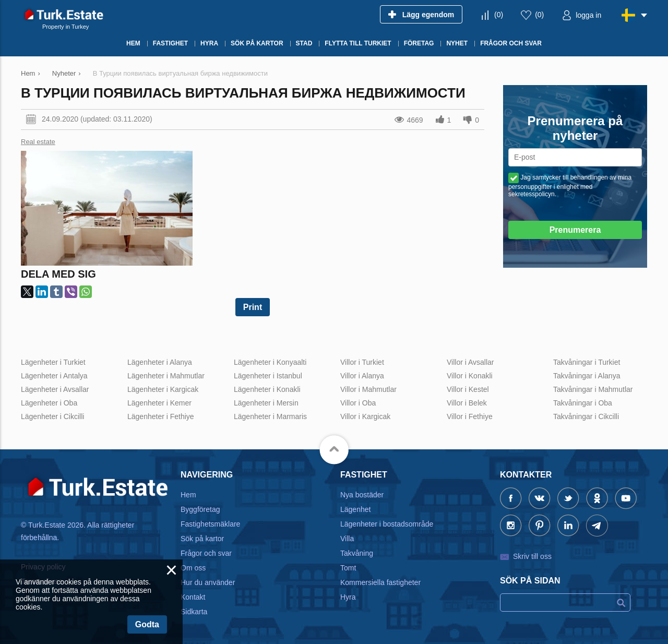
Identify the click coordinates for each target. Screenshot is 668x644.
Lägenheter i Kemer (159, 403)
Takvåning (357, 553)
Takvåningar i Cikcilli (586, 416)
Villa (347, 539)
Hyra (348, 597)
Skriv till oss (532, 556)
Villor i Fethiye (470, 416)
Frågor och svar (206, 553)
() (499, 15)
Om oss (193, 568)
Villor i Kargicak (365, 416)
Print (253, 307)
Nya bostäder (362, 495)
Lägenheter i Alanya (160, 362)
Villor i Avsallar (470, 362)
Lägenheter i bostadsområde (387, 524)
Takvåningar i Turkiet (587, 362)
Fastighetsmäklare (210, 524)
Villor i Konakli (470, 376)
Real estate (38, 142)
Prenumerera (575, 230)
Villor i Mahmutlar (368, 389)
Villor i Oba (358, 403)
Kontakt (193, 597)
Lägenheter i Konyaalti (270, 362)
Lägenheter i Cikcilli (52, 416)
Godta (147, 624)
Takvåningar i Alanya (587, 376)
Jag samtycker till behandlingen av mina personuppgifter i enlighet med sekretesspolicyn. (570, 186)
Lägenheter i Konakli (267, 389)
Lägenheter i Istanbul (268, 376)
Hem (188, 495)
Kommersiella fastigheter (380, 582)
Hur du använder (208, 582)
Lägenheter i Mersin (266, 403)
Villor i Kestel (468, 389)
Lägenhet (355, 509)
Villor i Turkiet (362, 362)
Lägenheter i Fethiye (161, 416)
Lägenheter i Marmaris (270, 416)
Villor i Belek (467, 403)
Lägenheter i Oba (49, 403)
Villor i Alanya (362, 376)
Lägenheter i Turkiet (53, 362)
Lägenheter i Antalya (54, 376)
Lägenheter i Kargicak (163, 389)
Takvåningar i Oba (583, 403)
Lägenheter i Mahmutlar (166, 376)
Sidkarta (194, 612)
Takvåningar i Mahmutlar (593, 389)
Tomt (348, 568)
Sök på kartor (202, 539)
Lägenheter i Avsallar (55, 389)
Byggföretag (200, 509)
